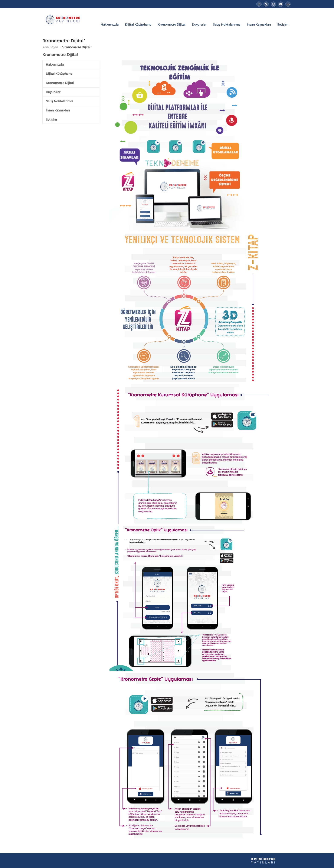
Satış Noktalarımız (227, 24)
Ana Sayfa (50, 47)
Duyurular (199, 24)
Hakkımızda (110, 24)
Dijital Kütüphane (138, 24)
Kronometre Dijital (172, 24)
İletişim (283, 24)
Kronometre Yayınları (65, 25)
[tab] (71, 65)
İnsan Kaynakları (259, 24)
